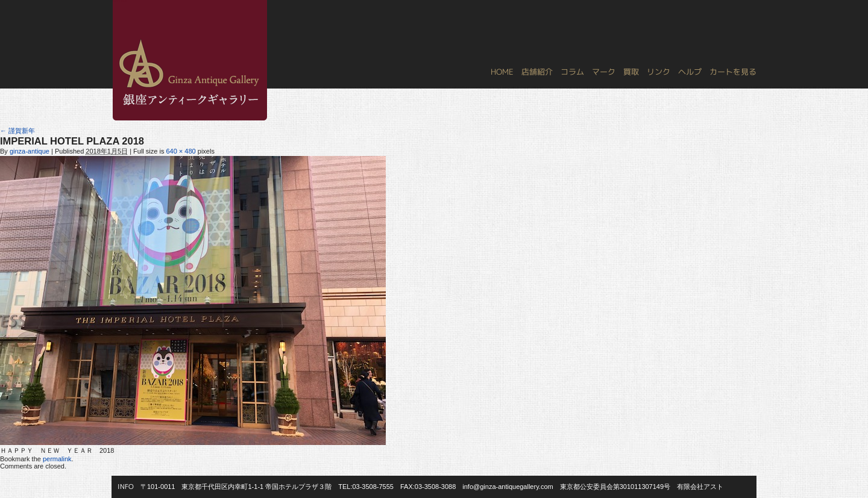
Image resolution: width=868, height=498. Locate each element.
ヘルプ (690, 72)
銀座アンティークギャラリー (121, 1)
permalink (57, 459)
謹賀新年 (17, 131)
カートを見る (733, 72)
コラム (572, 72)
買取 (631, 72)
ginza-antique (30, 151)
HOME (502, 72)
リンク (659, 72)
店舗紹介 (537, 72)
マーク (604, 72)
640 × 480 (181, 151)
